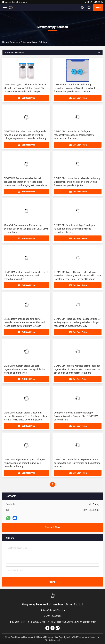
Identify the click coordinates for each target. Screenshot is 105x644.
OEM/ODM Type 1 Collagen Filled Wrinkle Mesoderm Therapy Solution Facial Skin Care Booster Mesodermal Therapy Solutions (77, 276)
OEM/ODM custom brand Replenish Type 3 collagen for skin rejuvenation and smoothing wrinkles (26, 276)
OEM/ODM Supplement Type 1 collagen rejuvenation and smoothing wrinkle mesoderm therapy (74, 229)
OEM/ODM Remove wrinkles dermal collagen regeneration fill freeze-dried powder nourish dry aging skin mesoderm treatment (77, 369)
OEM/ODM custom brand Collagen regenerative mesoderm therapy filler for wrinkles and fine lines (75, 135)
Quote (98, 8)
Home (5, 42)
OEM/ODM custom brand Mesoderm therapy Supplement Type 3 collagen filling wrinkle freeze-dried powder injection (77, 182)
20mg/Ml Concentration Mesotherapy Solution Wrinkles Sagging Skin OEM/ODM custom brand (26, 229)
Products (14, 42)
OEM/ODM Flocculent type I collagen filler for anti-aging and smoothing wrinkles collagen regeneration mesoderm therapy (25, 135)
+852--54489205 (94, 2)
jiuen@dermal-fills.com (14, 2)
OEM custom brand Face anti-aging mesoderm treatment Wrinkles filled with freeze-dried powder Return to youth (75, 88)
